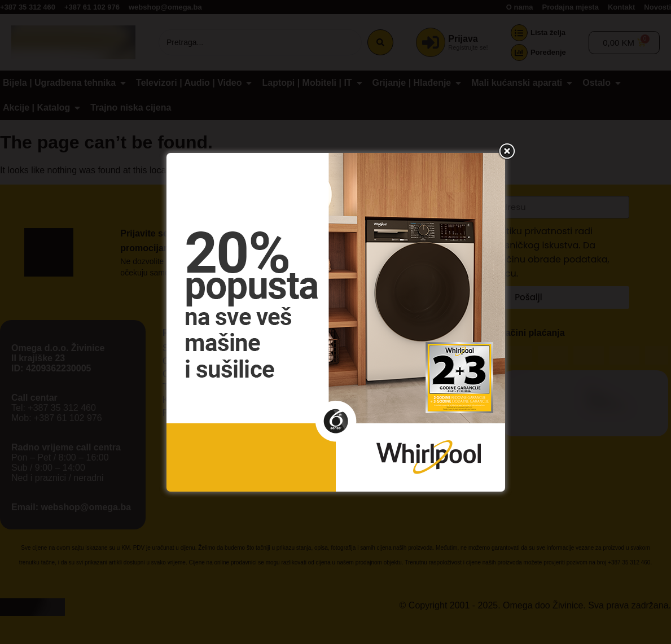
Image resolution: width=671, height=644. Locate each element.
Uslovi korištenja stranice (330, 391)
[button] (467, 255)
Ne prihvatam (335, 366)
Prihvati (242, 366)
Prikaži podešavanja (428, 366)
